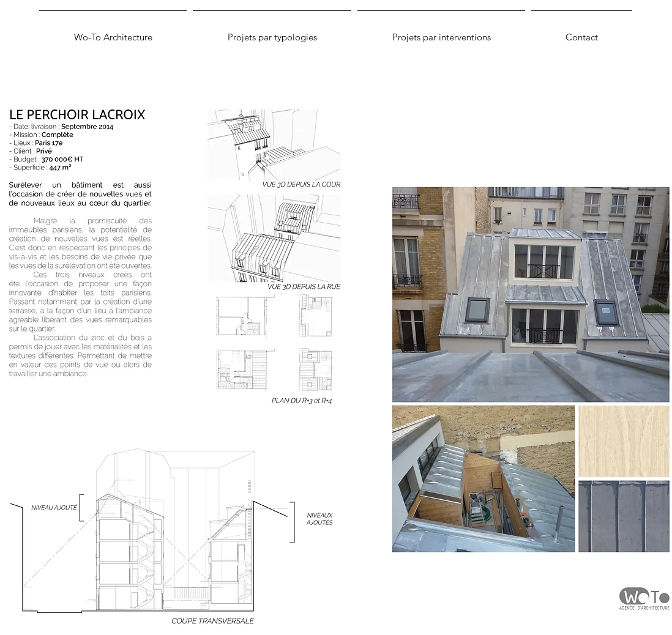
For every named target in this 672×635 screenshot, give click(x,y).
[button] (272, 32)
